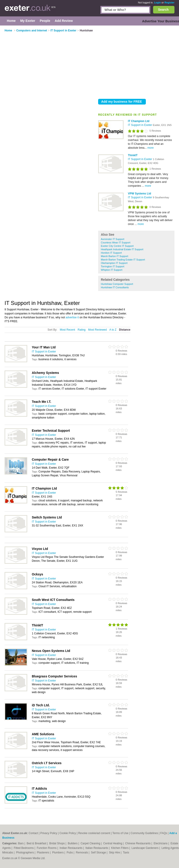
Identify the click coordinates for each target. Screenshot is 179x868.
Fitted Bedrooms (24, 848)
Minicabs (8, 853)
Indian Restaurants (71, 848)
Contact (33, 833)
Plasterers (43, 853)
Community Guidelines (144, 833)
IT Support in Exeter (140, 125)
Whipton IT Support (112, 270)
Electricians (161, 843)
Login (157, 3)
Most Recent (67, 330)
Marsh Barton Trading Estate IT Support (123, 260)
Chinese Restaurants (138, 843)
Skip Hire (115, 853)
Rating (82, 330)
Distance (125, 330)
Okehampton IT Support (114, 263)
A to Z (113, 330)
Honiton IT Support (111, 253)
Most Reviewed (97, 330)
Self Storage (99, 853)
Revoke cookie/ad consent (94, 833)
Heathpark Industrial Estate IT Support (122, 249)
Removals (82, 853)
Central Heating (113, 843)
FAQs (164, 833)
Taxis (126, 853)
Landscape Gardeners (145, 848)
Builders (73, 843)
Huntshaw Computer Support (117, 284)
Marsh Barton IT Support (114, 256)
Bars (21, 843)
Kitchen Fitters (120, 848)
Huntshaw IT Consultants (115, 287)
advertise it (72, 317)
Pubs (70, 853)
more (150, 148)
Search (163, 10)
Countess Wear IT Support (116, 243)
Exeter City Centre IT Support (117, 246)
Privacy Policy (49, 833)
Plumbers (58, 853)
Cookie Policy (68, 833)
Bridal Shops (57, 843)
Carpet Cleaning (91, 843)
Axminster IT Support (113, 239)
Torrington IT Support (113, 266)
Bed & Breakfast (37, 843)
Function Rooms (47, 848)
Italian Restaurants (97, 848)
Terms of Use (121, 833)
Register (169, 3)
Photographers (25, 853)
